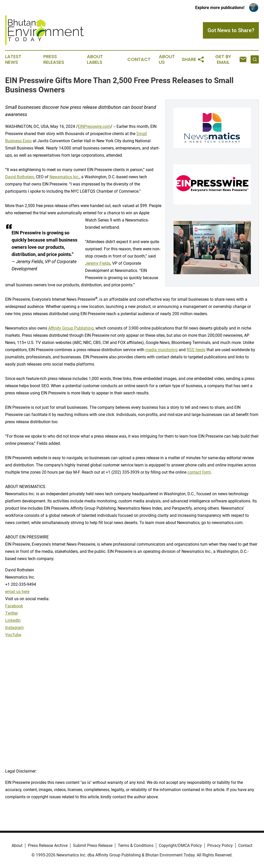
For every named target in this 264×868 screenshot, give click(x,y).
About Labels (95, 59)
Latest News (13, 59)
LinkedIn (13, 620)
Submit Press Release (93, 845)
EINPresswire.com (94, 126)
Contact (139, 59)
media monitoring (162, 350)
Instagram (14, 628)
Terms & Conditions (136, 845)
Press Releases (54, 59)
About (17, 845)
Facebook (14, 606)
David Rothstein (20, 177)
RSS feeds (196, 350)
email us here (17, 592)
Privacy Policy (220, 845)
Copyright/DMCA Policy (180, 845)
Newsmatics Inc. (64, 177)
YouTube (13, 635)
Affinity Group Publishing (71, 328)
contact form (199, 472)
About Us (167, 59)
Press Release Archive (48, 845)
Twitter (11, 613)
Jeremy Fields (98, 263)
